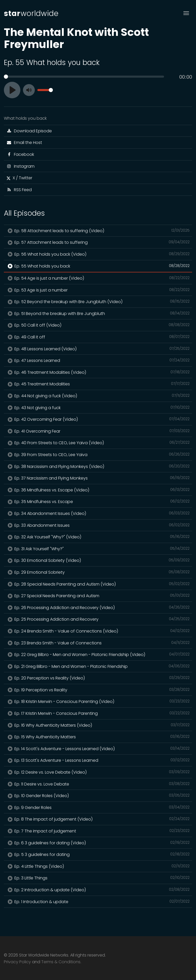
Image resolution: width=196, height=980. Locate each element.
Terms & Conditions (61, 962)
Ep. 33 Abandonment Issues (98, 525)
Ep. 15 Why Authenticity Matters (98, 737)
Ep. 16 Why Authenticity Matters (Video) (98, 725)
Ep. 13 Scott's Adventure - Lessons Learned (98, 760)
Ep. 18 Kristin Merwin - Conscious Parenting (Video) (98, 701)
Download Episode (29, 131)
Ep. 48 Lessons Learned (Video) (98, 349)
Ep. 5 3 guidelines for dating (98, 854)
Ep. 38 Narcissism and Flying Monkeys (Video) (98, 466)
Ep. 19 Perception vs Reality (98, 690)
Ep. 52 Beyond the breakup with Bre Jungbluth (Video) (98, 302)
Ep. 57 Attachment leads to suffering (98, 242)
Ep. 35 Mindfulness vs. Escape (98, 501)
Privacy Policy (17, 962)
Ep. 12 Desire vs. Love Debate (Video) (98, 772)
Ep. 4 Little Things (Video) (98, 866)
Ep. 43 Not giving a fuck (98, 408)
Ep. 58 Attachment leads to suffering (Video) (98, 231)
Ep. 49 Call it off (98, 337)
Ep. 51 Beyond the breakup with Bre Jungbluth (98, 313)
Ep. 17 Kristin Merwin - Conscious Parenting (98, 713)
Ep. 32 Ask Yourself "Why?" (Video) (98, 537)
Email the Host (24, 143)
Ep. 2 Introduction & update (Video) (98, 890)
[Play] (12, 90)
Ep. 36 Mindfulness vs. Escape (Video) (98, 490)
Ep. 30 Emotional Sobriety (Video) (98, 560)
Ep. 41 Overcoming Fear (98, 431)
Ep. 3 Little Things (98, 878)
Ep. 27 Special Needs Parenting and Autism (98, 596)
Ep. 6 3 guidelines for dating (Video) (98, 843)
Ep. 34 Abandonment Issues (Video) (98, 513)
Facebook (20, 154)
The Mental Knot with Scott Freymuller (76, 38)
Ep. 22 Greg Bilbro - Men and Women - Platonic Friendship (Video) (98, 654)
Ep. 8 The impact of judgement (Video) (98, 819)
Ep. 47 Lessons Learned (98, 360)
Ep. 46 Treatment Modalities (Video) (98, 372)
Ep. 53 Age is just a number (98, 290)
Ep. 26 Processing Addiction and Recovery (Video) (98, 608)
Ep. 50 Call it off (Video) (98, 325)
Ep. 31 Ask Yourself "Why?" (98, 549)
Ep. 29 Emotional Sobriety (98, 572)
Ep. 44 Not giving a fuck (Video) (98, 396)
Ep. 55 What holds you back (98, 266)
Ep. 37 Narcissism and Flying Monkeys (98, 478)
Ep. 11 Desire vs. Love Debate (98, 784)
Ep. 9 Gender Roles (98, 807)
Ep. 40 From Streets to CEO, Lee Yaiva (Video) (98, 443)
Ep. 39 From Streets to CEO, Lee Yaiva (98, 455)
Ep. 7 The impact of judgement (98, 831)
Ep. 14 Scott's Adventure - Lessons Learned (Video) (98, 749)
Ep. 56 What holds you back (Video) (98, 254)
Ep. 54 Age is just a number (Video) (98, 278)
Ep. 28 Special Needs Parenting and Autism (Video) (98, 584)
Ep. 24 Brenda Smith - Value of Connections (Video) (98, 631)
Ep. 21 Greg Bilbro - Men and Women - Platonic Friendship (98, 666)
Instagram (21, 166)
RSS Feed (19, 190)
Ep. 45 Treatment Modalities (98, 384)
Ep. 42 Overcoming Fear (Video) (98, 419)
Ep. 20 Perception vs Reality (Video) (98, 678)
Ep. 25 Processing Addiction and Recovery (98, 619)
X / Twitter (19, 178)
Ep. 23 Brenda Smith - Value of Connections (98, 643)
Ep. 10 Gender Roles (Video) (98, 796)
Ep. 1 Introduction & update (98, 902)
